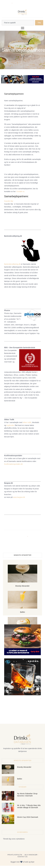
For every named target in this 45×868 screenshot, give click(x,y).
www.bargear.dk (19, 497)
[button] (22, 28)
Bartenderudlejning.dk (12, 264)
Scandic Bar (9, 201)
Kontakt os (21, 191)
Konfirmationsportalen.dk (13, 464)
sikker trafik (27, 422)
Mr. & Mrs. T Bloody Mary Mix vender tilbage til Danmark (29, 806)
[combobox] (18, 23)
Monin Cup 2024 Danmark (28, 817)
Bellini (22, 612)
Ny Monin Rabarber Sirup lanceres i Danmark (27, 795)
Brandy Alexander (22, 586)
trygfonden (10, 425)
